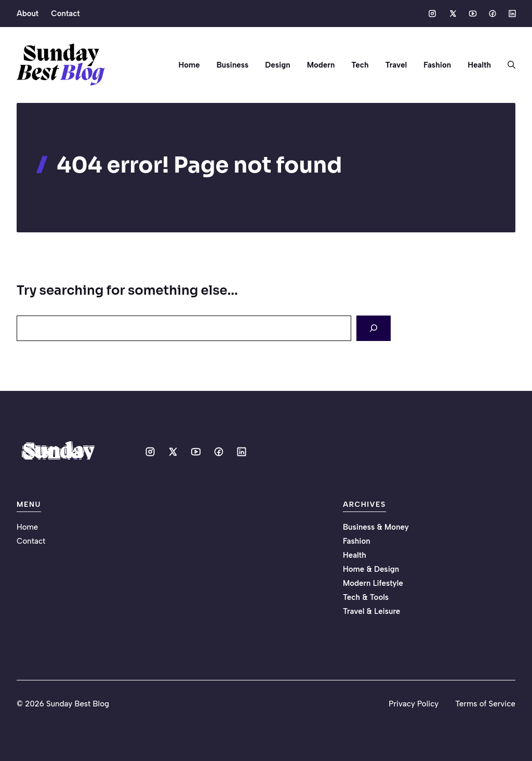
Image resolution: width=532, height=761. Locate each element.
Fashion (437, 65)
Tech (360, 65)
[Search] (374, 328)
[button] (507, 65)
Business (233, 65)
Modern (321, 65)
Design (277, 65)
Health (479, 65)
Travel (396, 65)
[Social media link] (432, 14)
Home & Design (371, 569)
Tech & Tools (366, 597)
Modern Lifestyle (373, 583)
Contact (65, 14)
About (28, 14)
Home (189, 65)
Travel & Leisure (371, 611)
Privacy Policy (414, 704)
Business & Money (376, 527)
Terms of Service (485, 704)
